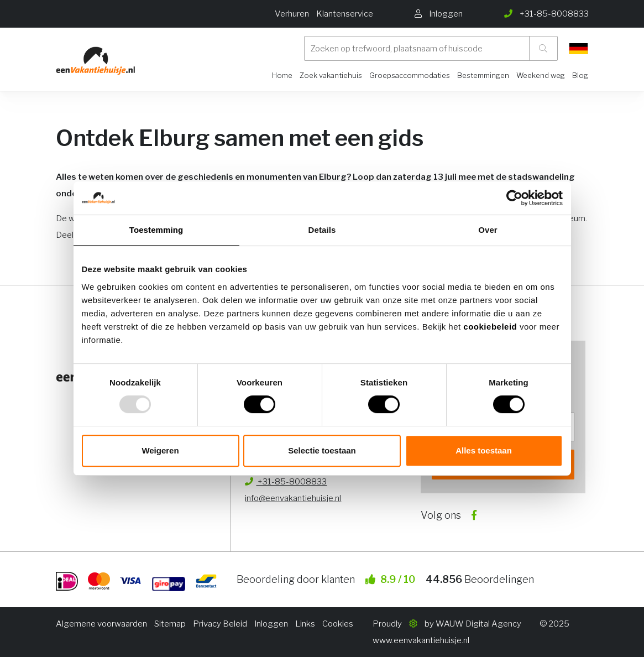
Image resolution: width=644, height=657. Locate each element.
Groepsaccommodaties (410, 75)
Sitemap (170, 624)
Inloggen (271, 624)
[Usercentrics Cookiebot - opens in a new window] (514, 198)
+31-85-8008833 (286, 482)
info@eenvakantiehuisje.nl (293, 498)
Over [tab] (488, 230)
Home (282, 75)
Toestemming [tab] (156, 230)
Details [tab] (322, 230)
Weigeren (160, 450)
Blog (580, 75)
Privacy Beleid (220, 624)
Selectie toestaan (322, 450)
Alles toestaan (484, 450)
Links (305, 624)
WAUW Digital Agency (478, 624)
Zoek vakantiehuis (331, 75)
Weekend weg (541, 75)
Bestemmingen (483, 75)
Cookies (338, 624)
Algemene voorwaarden (101, 624)
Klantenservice (345, 14)
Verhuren (292, 14)
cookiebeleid (491, 327)
